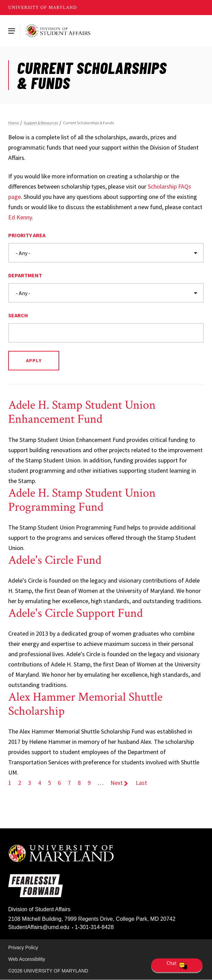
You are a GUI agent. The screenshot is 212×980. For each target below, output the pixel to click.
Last (141, 783)
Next (120, 783)
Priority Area (27, 235)
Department (25, 275)
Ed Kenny (20, 217)
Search (18, 315)
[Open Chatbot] (177, 965)
